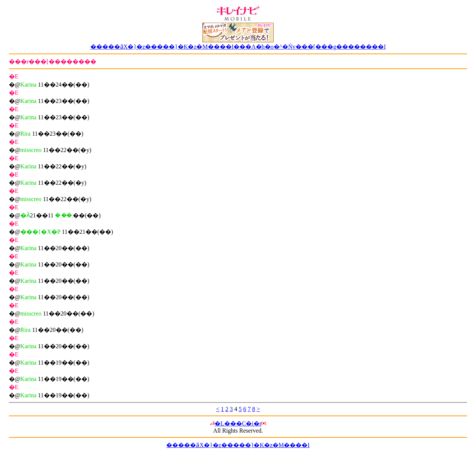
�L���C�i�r (238, 423)
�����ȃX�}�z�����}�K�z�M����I (238, 445)
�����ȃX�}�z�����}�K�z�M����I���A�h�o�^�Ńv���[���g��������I (238, 47)
